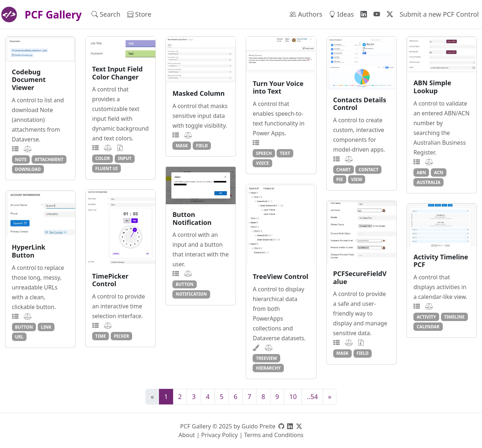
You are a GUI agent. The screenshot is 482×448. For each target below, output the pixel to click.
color (103, 158)
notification (191, 294)
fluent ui (107, 168)
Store (139, 14)
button (185, 284)
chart (344, 169)
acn (439, 172)
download (28, 169)
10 (293, 396)
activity (426, 317)
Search (106, 14)
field (202, 145)
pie (340, 179)
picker (122, 336)
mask (182, 145)
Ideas (341, 14)
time (101, 336)
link (46, 327)
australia (429, 182)
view (356, 179)
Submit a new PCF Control (439, 14)
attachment (49, 159)
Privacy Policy (219, 435)
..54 (313, 396)
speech (264, 153)
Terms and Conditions (274, 435)
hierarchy (268, 368)
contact (369, 169)
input (125, 158)
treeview (266, 358)
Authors (306, 14)
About (187, 435)
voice (262, 163)
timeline (454, 317)
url (19, 337)
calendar (428, 326)
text (285, 153)
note (21, 159)
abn (421, 172)
